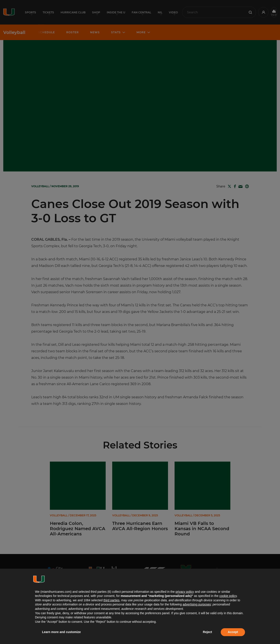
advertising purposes (197, 604)
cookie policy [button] (228, 596)
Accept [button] (233, 632)
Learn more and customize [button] (61, 632)
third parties (111, 600)
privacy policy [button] (185, 592)
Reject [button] (207, 632)
